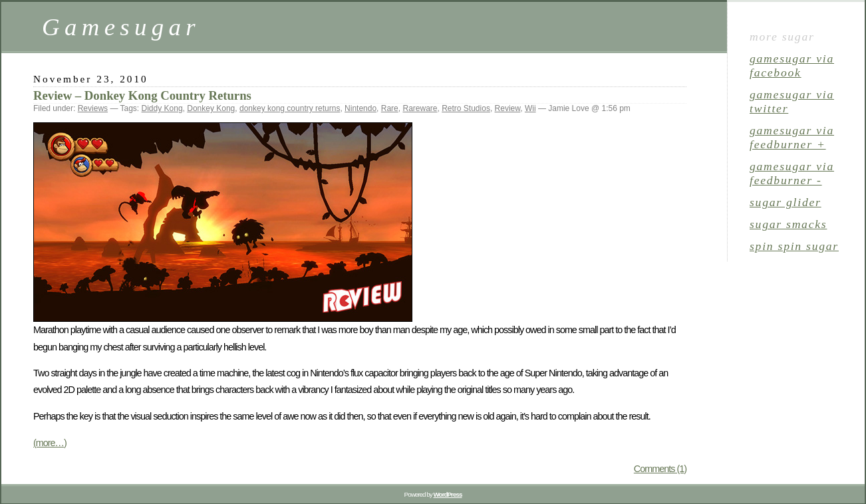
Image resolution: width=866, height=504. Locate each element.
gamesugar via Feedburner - (792, 173)
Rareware (420, 108)
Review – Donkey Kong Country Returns (142, 95)
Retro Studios (466, 108)
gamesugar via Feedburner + (792, 137)
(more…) (50, 443)
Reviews (93, 108)
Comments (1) (660, 469)
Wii (530, 108)
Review (508, 108)
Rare (390, 108)
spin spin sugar (794, 246)
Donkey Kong (211, 108)
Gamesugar (121, 27)
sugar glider (786, 202)
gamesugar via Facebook (792, 65)
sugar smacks (788, 224)
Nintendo (361, 108)
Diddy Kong (162, 108)
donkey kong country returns (290, 108)
